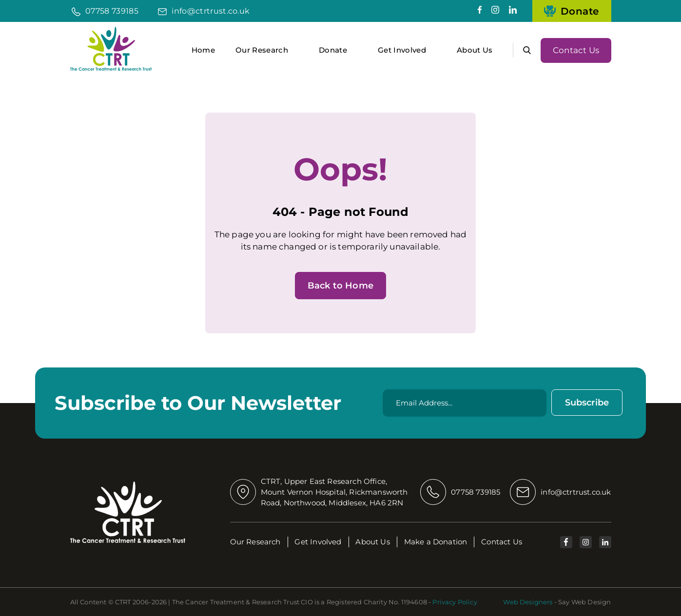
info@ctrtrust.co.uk (211, 11)
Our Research (262, 50)
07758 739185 (112, 11)
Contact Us (576, 50)
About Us (475, 50)
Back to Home (340, 286)
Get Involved (402, 50)
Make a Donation (436, 542)
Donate (572, 11)
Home (203, 50)
